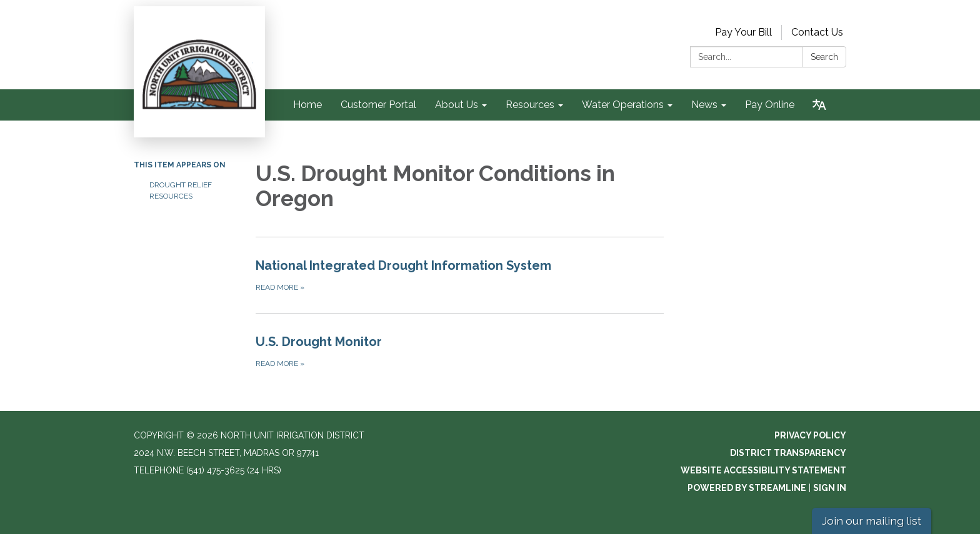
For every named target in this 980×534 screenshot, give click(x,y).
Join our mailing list (872, 521)
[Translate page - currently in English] (819, 105)
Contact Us (817, 32)
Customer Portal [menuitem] (378, 105)
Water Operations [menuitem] (623, 105)
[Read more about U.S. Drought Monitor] (460, 351)
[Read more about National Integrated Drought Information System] (460, 275)
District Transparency (788, 453)
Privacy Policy (810, 435)
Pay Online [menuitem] (770, 105)
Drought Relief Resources (181, 190)
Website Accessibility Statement (763, 470)
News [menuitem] (704, 105)
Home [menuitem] (307, 105)
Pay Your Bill (743, 32)
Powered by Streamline (747, 488)
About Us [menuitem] (457, 105)
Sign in (830, 488)
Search (824, 57)
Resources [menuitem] (530, 105)
